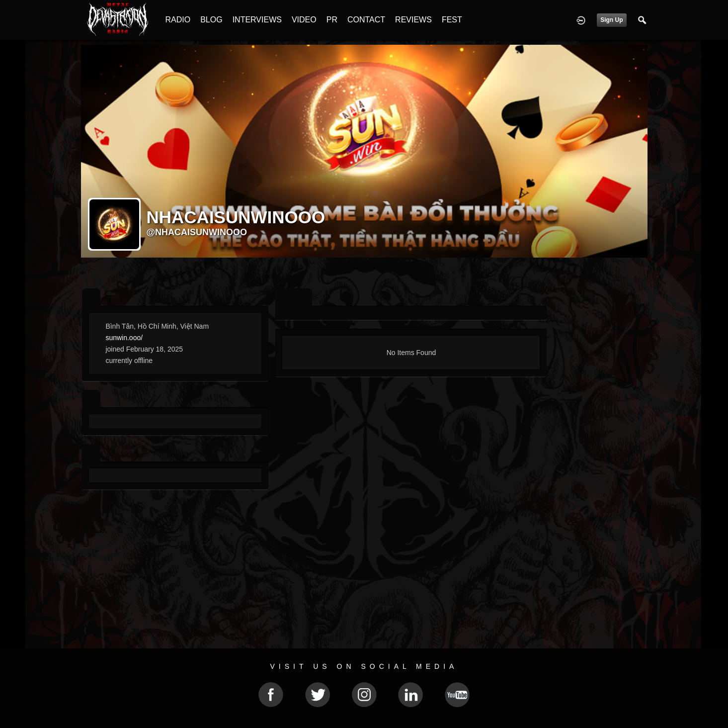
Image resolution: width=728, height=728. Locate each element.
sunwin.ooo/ (124, 338)
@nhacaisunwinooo (197, 232)
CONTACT (366, 20)
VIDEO (304, 20)
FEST (452, 20)
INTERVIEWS (257, 20)
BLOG (211, 20)
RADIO (178, 20)
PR (332, 20)
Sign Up (611, 20)
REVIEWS (413, 20)
